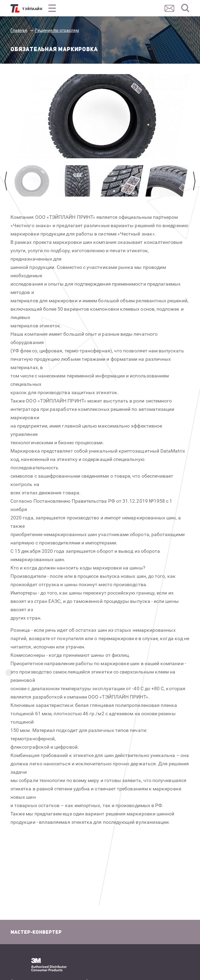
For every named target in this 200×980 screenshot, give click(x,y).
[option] (103, 116)
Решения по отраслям (57, 30)
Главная (19, 30)
